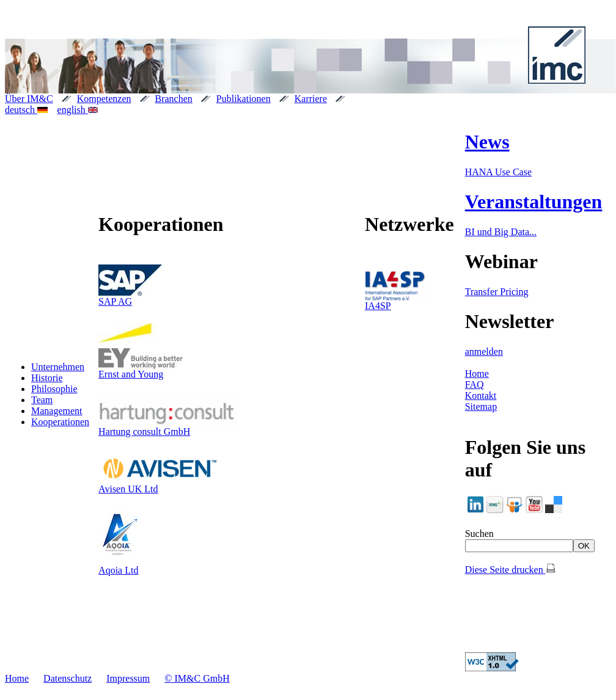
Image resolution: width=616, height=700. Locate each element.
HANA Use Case (498, 172)
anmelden (484, 352)
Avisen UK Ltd (128, 489)
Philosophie (54, 389)
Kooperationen (60, 422)
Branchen (174, 99)
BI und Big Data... (501, 232)
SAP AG (115, 301)
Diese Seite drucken (511, 570)
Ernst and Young (131, 374)
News (487, 142)
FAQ (475, 385)
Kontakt (481, 396)
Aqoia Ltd (118, 570)
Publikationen (244, 99)
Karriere (311, 99)
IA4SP (378, 306)
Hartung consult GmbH (144, 432)
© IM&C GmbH (197, 678)
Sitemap (481, 407)
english (78, 110)
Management (57, 411)
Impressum (128, 678)
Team (42, 400)
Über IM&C (29, 99)
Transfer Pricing (497, 292)
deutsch (26, 110)
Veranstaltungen (534, 202)
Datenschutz (68, 678)
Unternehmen (58, 367)
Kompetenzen (104, 99)
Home (477, 374)
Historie (47, 378)
